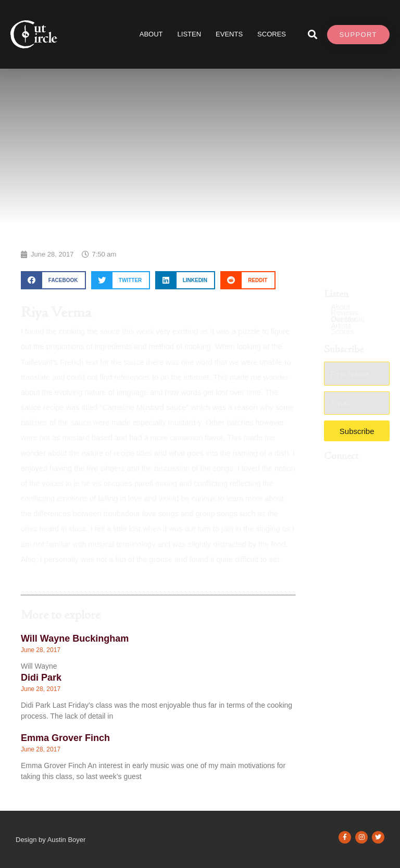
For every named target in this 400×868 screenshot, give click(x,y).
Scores (342, 332)
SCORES (272, 34)
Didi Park (41, 678)
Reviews (345, 313)
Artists (341, 326)
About (151, 34)
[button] (313, 35)
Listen (190, 34)
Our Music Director (347, 320)
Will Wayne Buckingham (75, 639)
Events (229, 34)
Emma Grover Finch (65, 738)
